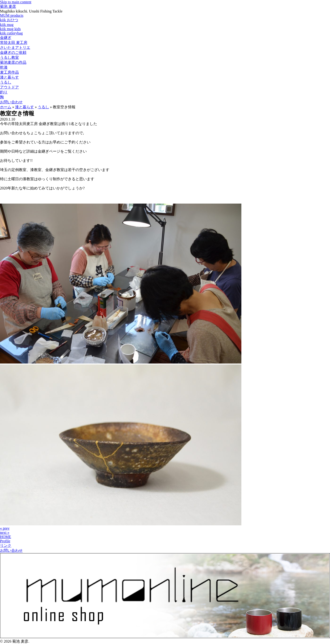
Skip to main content (16, 2)
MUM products (12, 15)
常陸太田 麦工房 (14, 43)
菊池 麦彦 (8, 6)
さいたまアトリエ (15, 48)
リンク (6, 546)
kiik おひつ (9, 20)
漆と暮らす (9, 77)
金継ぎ (6, 38)
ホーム (6, 107)
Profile (5, 541)
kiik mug (7, 25)
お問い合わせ (11, 102)
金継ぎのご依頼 (13, 52)
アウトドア (9, 87)
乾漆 (4, 67)
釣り (4, 92)
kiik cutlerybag (11, 33)
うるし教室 (9, 57)
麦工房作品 (9, 72)
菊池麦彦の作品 (13, 62)
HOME (6, 537)
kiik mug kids (10, 29)
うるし (6, 82)
